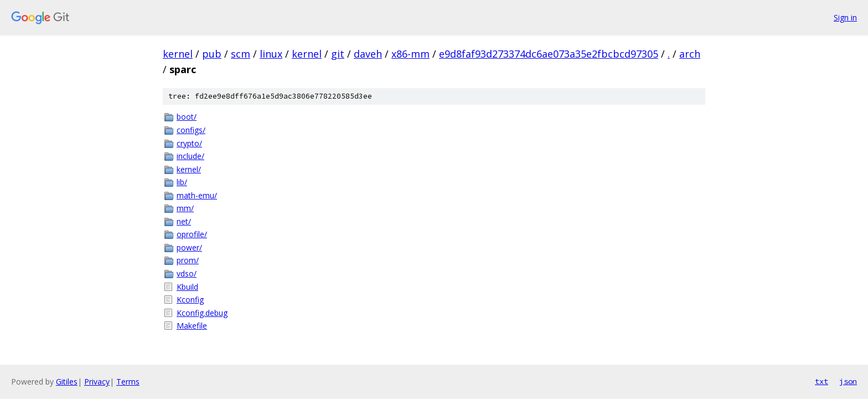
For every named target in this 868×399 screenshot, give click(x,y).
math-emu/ (197, 195)
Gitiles (67, 382)
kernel (178, 54)
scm (241, 54)
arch (690, 54)
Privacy (97, 382)
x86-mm (410, 54)
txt (821, 381)
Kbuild (187, 287)
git (338, 54)
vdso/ (187, 273)
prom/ (188, 260)
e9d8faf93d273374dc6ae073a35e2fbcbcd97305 (549, 54)
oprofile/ (192, 234)
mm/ (185, 208)
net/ (184, 221)
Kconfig (190, 300)
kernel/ (189, 169)
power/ (189, 247)
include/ (190, 156)
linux (271, 54)
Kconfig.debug (202, 313)
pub (212, 54)
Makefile (192, 326)
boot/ (187, 117)
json (848, 381)
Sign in (845, 17)
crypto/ (189, 143)
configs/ (191, 130)
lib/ (182, 182)
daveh (368, 54)
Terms (128, 382)
